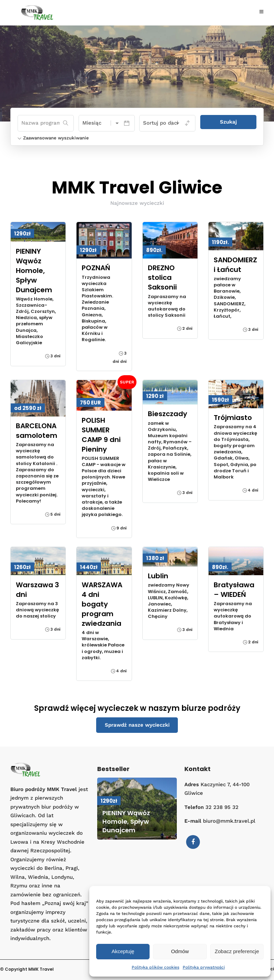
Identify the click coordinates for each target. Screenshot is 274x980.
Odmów (180, 951)
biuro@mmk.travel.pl (229, 821)
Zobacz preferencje (237, 951)
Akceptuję (123, 951)
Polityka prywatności (204, 967)
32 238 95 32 (222, 807)
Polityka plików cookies (155, 967)
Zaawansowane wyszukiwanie (53, 138)
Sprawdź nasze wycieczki (137, 725)
